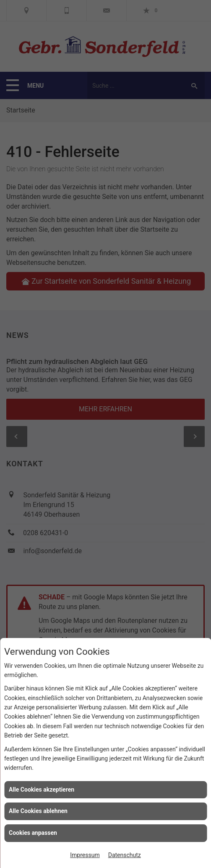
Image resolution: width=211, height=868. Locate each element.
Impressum (85, 855)
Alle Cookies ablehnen (38, 811)
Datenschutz (125, 855)
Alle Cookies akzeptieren (42, 790)
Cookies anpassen (33, 833)
